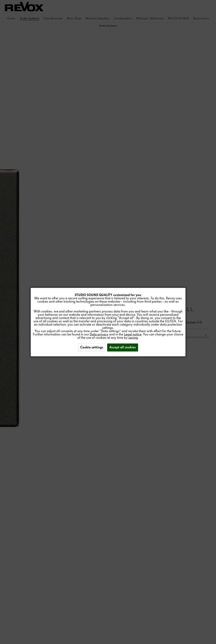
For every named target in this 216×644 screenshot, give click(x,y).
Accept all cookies (123, 347)
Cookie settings (92, 347)
